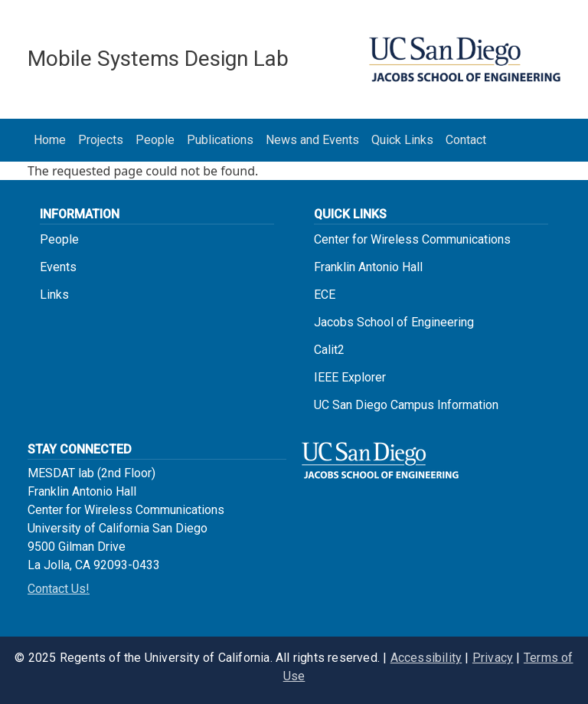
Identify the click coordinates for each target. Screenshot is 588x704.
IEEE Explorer (350, 377)
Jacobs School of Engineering (394, 322)
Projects (101, 140)
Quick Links (402, 140)
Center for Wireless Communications (412, 239)
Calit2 (329, 350)
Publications (220, 140)
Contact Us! (59, 589)
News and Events (312, 140)
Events (58, 267)
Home (50, 140)
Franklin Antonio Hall (368, 267)
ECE (325, 295)
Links (54, 295)
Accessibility (426, 658)
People (155, 140)
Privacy (493, 658)
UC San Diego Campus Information (406, 405)
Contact (466, 140)
